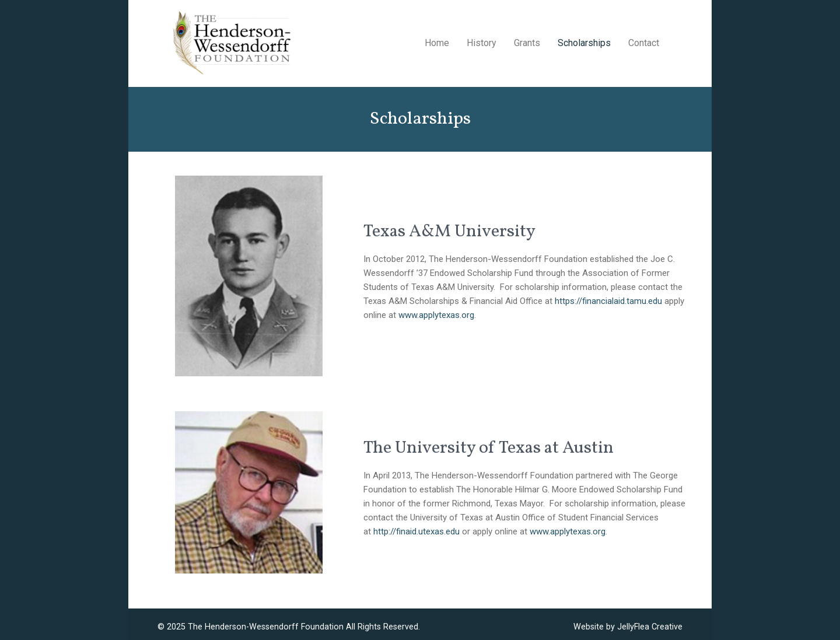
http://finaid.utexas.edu (416, 531)
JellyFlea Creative (650, 627)
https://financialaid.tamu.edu (608, 301)
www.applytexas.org (436, 315)
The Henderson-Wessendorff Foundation (266, 627)
